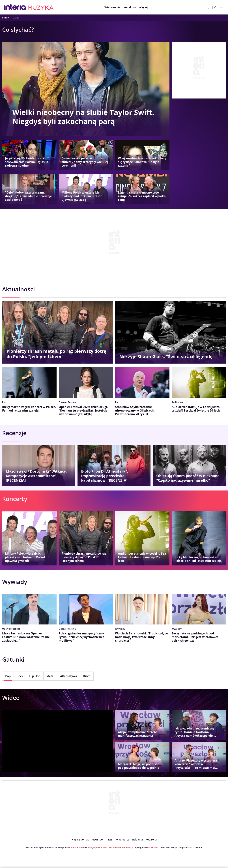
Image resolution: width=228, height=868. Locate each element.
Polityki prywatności (98, 847)
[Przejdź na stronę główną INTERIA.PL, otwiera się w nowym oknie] (15, 7)
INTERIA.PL (153, 847)
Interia (6, 18)
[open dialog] (80, 840)
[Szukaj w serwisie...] (207, 7)
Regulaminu (76, 847)
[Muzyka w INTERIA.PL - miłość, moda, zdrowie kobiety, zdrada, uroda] (41, 7)
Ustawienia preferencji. (121, 847)
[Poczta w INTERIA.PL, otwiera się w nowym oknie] (214, 7)
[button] (146, 7)
